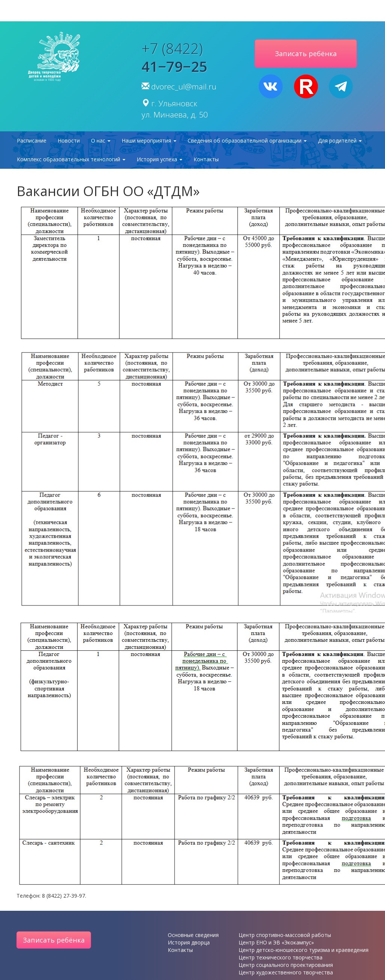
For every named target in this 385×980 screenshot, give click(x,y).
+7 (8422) (175, 57)
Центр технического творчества (281, 957)
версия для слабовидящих (192, 10)
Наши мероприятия (149, 141)
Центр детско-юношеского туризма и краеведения (304, 950)
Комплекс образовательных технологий (71, 159)
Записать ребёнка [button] (306, 54)
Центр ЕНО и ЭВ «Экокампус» (276, 942)
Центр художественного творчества (286, 972)
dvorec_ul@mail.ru (184, 86)
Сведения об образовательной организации (247, 141)
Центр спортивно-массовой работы (285, 935)
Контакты (206, 159)
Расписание (32, 141)
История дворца (189, 942)
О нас (101, 141)
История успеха (160, 159)
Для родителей (340, 141)
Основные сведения (193, 935)
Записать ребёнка (54, 940)
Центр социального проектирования (286, 965)
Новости (69, 141)
